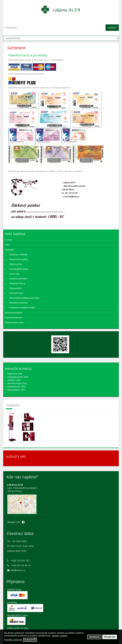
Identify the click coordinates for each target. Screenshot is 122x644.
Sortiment (10, 250)
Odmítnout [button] (94, 637)
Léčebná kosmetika (18, 279)
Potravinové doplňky (18, 259)
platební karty (14, 589)
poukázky (12, 602)
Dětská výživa (15, 264)
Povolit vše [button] (110, 637)
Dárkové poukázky (14, 318)
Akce (7, 245)
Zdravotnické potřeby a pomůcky (24, 298)
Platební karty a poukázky (28, 55)
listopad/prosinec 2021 (18, 377)
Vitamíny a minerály (18, 255)
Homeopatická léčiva (19, 269)
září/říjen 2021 (14, 380)
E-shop (8, 240)
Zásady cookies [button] (60, 636)
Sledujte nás (16, 522)
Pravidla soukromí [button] (13, 640)
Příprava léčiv (15, 288)
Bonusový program (14, 313)
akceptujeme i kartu (18, 615)
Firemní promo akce (14, 322)
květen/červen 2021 (17, 387)
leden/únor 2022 (15, 374)
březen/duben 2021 (16, 390)
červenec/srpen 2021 (17, 383)
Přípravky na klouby (18, 303)
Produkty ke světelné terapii (22, 308)
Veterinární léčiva (17, 283)
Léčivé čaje (14, 274)
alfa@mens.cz (18, 570)
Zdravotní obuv (16, 293)
